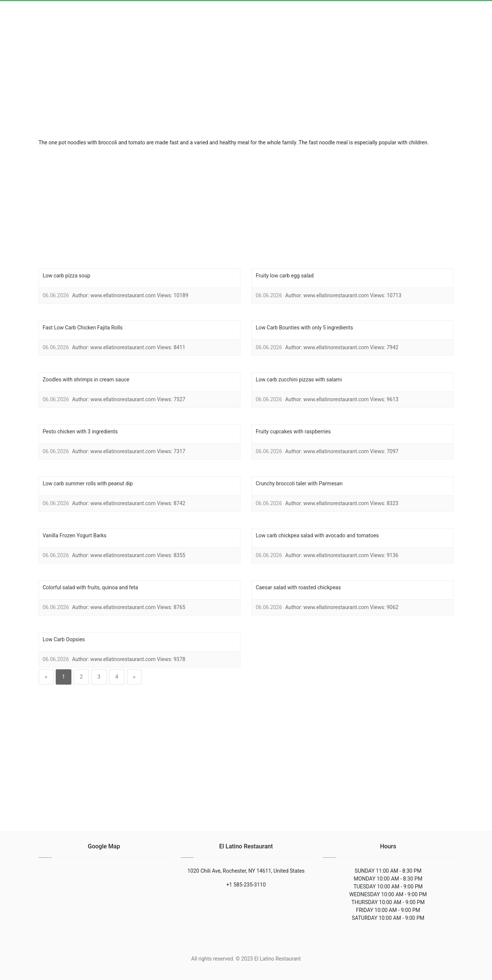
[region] (246, 206)
